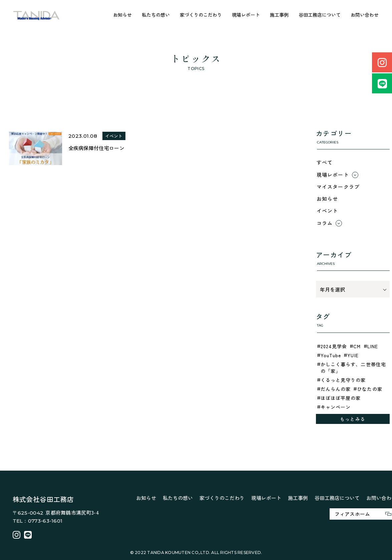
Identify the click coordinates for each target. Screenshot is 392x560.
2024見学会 (334, 346)
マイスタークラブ (338, 187)
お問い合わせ (365, 15)
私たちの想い (156, 15)
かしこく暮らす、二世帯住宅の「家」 (353, 368)
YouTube (331, 355)
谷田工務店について (320, 15)
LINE (373, 346)
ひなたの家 (370, 389)
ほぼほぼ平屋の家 (341, 398)
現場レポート (246, 15)
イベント (327, 211)
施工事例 (279, 15)
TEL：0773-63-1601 (38, 521)
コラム (325, 223)
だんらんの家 (336, 389)
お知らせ (122, 15)
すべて (325, 162)
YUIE (353, 355)
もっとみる (353, 419)
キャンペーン (336, 407)
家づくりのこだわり (201, 15)
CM (357, 346)
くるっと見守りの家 (343, 380)
